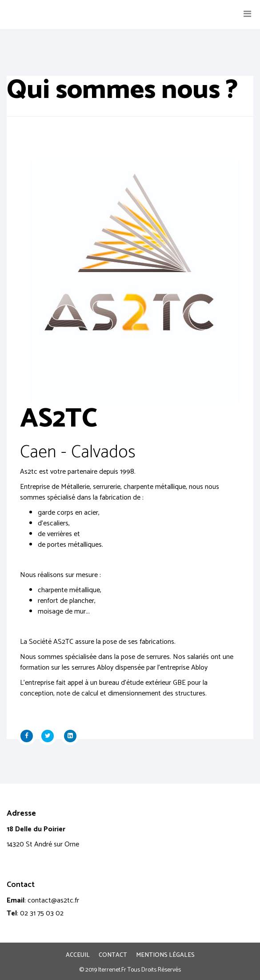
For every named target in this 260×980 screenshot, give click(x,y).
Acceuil (78, 956)
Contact (113, 956)
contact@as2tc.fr (53, 901)
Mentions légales (165, 956)
